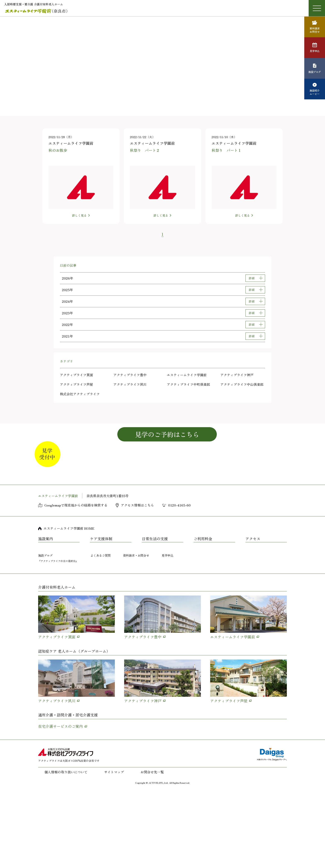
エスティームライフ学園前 (187, 375)
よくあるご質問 (101, 633)
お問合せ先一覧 (152, 849)
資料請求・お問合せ (136, 633)
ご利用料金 (203, 616)
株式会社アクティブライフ (80, 394)
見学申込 (167, 633)
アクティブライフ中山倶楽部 (242, 384)
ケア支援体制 (101, 616)
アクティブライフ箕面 (76, 375)
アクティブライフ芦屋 (76, 384)
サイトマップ (114, 849)
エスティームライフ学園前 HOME (69, 605)
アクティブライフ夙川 (130, 384)
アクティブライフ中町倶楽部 (188, 384)
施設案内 (46, 616)
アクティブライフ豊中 (130, 375)
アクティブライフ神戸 (237, 375)
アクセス (253, 616)
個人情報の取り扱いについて (66, 849)
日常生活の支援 (155, 616)
